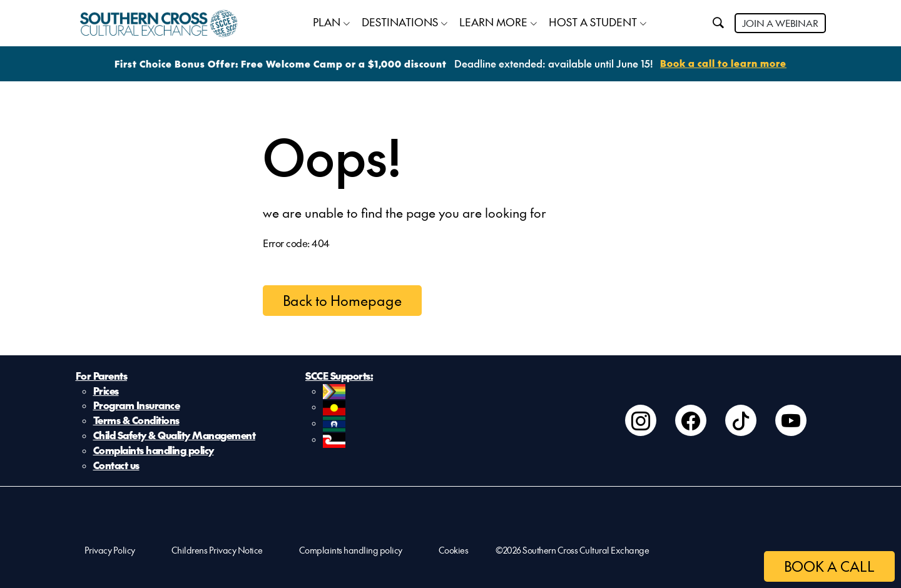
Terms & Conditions (136, 421)
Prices (106, 391)
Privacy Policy (110, 550)
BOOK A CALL (829, 566)
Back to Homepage (342, 300)
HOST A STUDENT (593, 22)
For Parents (102, 376)
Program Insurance (137, 406)
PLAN (327, 22)
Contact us (116, 466)
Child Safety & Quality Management (175, 436)
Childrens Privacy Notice (217, 550)
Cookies (454, 550)
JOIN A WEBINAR (780, 23)
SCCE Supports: (339, 376)
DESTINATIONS (400, 22)
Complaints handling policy (154, 451)
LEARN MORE (493, 22)
